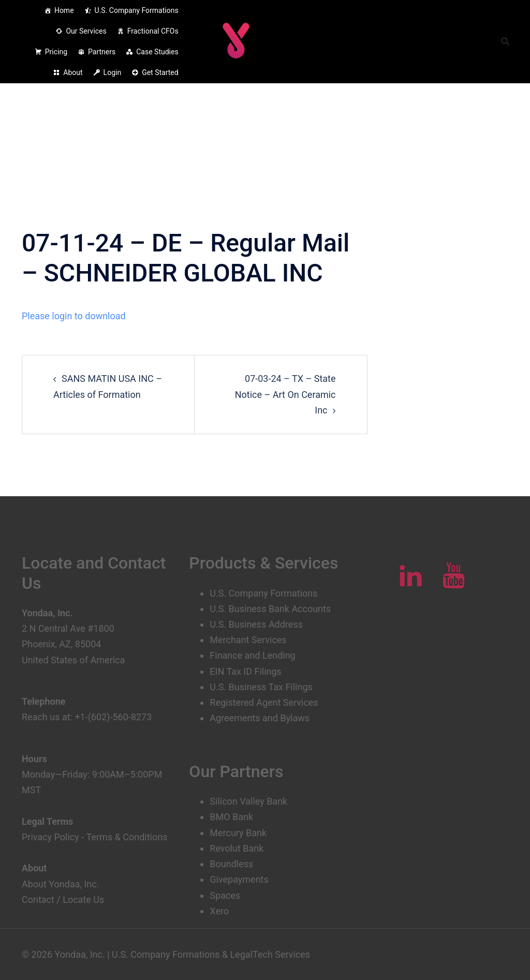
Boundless (231, 864)
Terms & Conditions (127, 837)
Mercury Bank (238, 833)
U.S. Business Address (256, 624)
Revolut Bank (237, 848)
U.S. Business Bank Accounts (270, 609)
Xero (219, 911)
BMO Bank (231, 817)
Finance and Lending (253, 655)
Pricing (56, 52)
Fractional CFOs (153, 31)
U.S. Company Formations (137, 10)
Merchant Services (248, 640)
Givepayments (239, 879)
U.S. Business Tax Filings (261, 687)
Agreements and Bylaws (260, 718)
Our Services (86, 31)
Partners (102, 52)
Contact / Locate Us (63, 900)
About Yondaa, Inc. (61, 884)
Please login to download (74, 316)
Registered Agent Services (264, 702)
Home (64, 10)
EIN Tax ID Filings (246, 671)
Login (113, 72)
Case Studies (157, 52)
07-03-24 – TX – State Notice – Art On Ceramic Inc (285, 394)
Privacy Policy (50, 837)
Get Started (160, 72)
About (73, 72)
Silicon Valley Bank (248, 801)
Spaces (225, 895)
